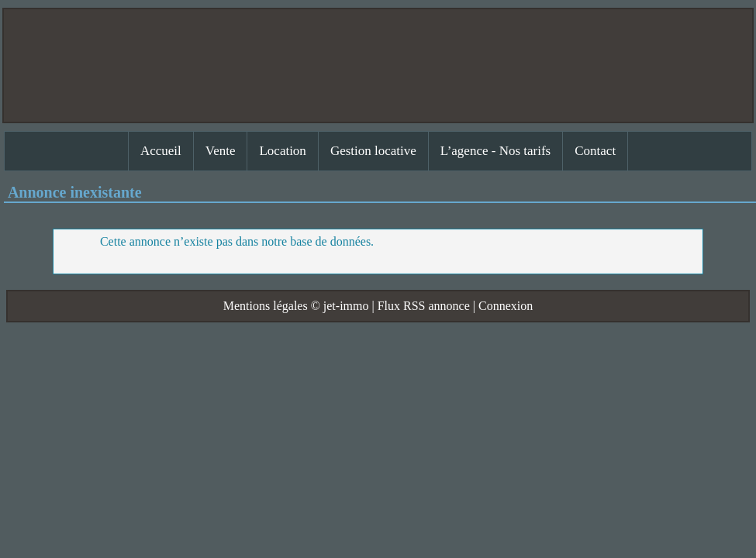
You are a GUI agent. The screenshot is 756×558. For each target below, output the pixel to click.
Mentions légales (266, 306)
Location (282, 151)
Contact (595, 151)
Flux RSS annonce (424, 306)
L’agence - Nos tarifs (495, 151)
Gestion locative (373, 151)
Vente (221, 151)
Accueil (161, 151)
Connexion (506, 306)
